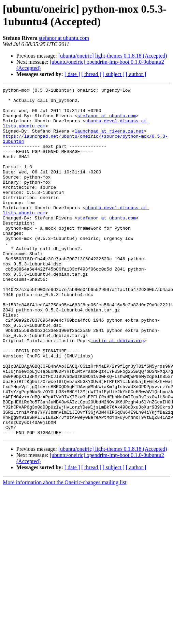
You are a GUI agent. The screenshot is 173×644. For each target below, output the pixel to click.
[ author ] (136, 74)
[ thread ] (91, 74)
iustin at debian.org (117, 392)
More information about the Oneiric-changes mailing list (65, 552)
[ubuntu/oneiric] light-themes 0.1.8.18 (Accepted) (113, 56)
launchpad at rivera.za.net (109, 140)
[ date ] (72, 74)
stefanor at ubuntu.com (64, 38)
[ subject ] (114, 74)
